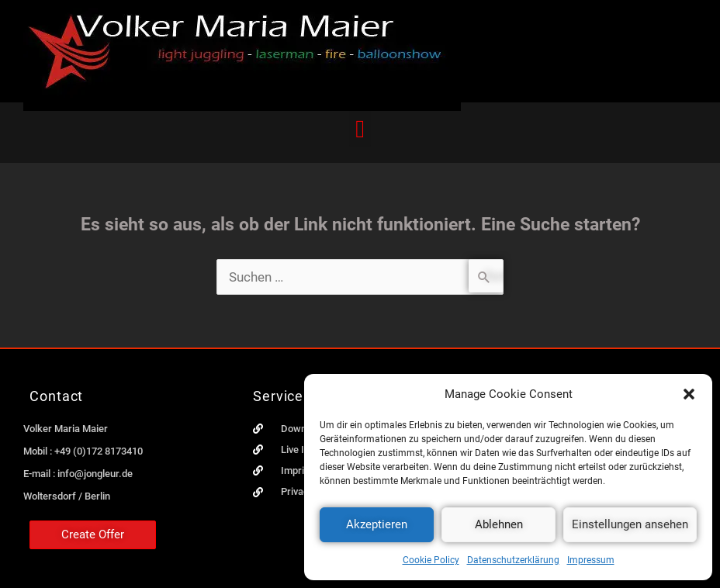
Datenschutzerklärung (513, 560)
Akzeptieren (377, 524)
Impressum (591, 560)
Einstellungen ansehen (630, 524)
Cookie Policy (431, 560)
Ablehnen (499, 524)
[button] (689, 394)
